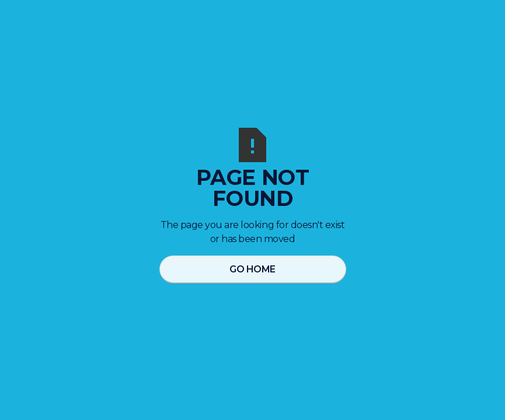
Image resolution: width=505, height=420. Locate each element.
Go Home (252, 269)
